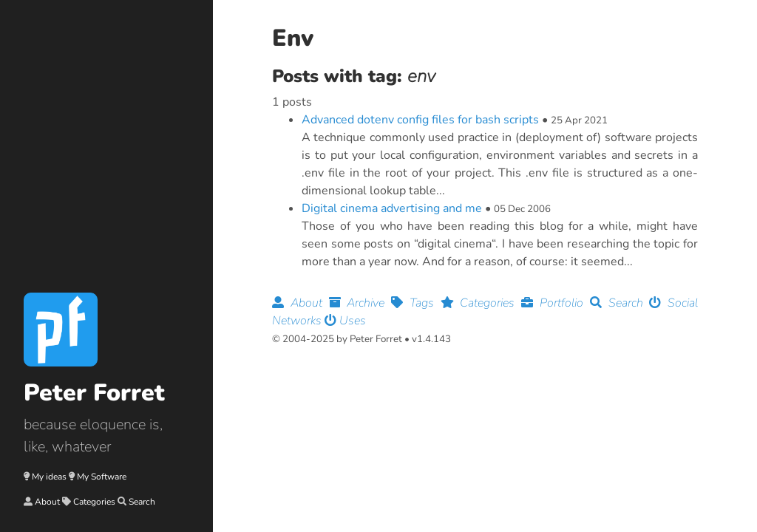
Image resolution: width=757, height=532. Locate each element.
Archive (360, 303)
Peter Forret (94, 393)
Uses (345, 321)
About (47, 502)
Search (142, 502)
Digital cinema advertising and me (392, 208)
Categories (94, 502)
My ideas (49, 477)
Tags (416, 303)
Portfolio (556, 303)
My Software (102, 477)
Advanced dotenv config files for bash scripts (420, 120)
